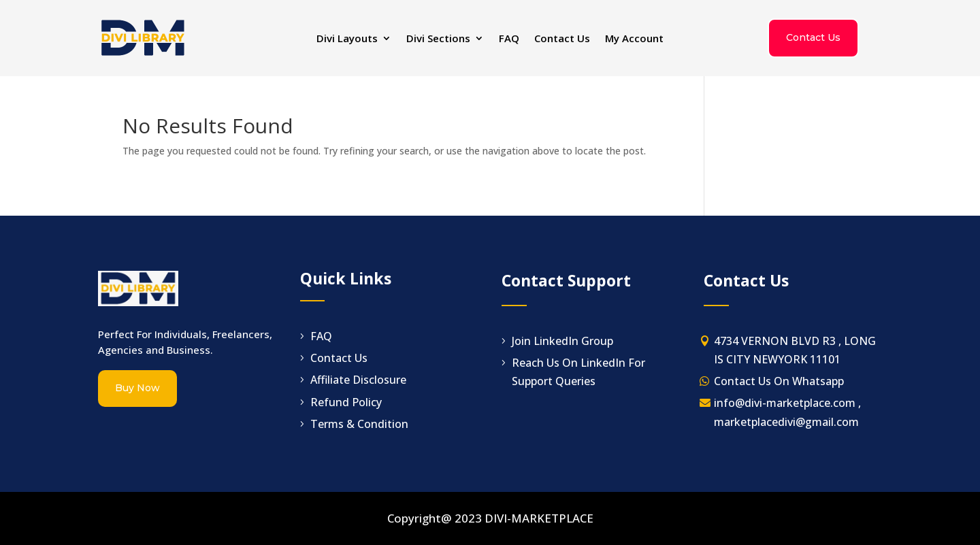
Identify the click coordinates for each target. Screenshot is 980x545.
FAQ (509, 39)
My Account (634, 39)
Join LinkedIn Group (562, 341)
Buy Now (137, 388)
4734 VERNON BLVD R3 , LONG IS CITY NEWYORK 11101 (795, 350)
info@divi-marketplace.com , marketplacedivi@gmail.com (787, 412)
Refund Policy (346, 402)
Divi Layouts (347, 39)
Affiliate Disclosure (358, 380)
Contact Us (562, 39)
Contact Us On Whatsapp (779, 381)
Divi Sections (438, 39)
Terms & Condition (359, 424)
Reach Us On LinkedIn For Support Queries (578, 372)
